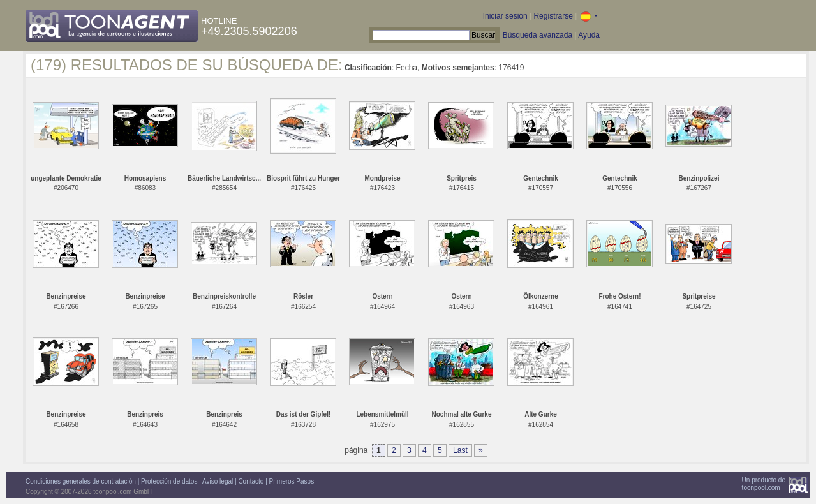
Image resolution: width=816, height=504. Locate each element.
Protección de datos (169, 481)
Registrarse (553, 16)
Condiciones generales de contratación (81, 481)
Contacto (251, 481)
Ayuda (589, 35)
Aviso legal (218, 481)
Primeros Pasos (292, 481)
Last (460, 450)
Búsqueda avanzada (538, 35)
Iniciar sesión (505, 16)
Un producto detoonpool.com (764, 484)
